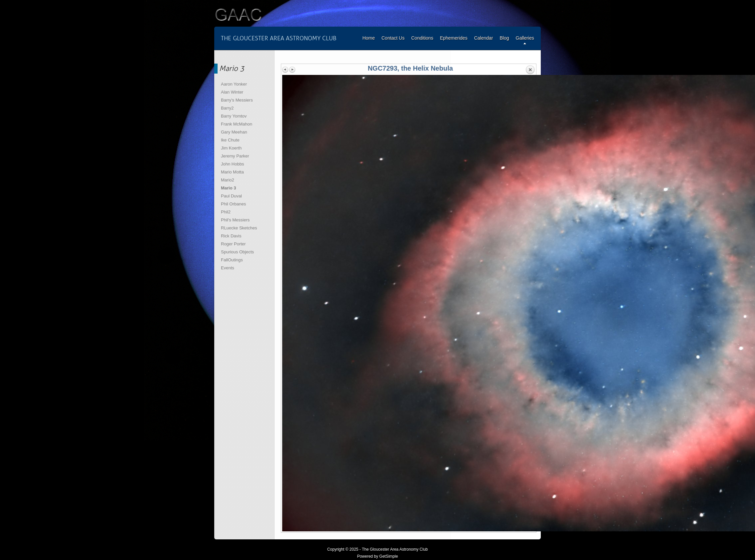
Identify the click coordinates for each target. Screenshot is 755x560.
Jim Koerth (231, 148)
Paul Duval (231, 196)
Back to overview (530, 70)
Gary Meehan (234, 132)
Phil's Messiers (235, 220)
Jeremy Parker (235, 156)
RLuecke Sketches (239, 228)
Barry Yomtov (234, 116)
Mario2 (228, 180)
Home (369, 38)
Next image (292, 70)
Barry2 (227, 108)
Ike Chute (230, 140)
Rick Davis (231, 236)
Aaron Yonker (234, 84)
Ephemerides (454, 38)
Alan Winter (232, 92)
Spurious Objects (237, 252)
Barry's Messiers (237, 100)
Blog (504, 38)
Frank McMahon (237, 124)
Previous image (286, 70)
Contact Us (393, 38)
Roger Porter (233, 244)
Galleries (525, 38)
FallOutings (232, 260)
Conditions (422, 38)
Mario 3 (229, 188)
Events (228, 268)
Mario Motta (232, 172)
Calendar (484, 38)
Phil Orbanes (233, 204)
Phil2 (226, 212)
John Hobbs (232, 164)
